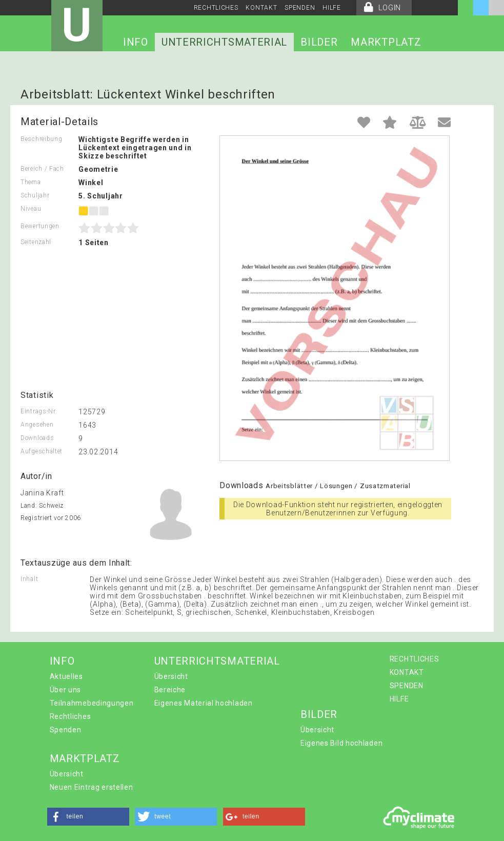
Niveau (31, 209)
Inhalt (29, 579)
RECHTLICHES (216, 8)
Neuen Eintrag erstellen (92, 787)
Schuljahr (35, 195)
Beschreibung (41, 139)
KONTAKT (261, 8)
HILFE (332, 8)
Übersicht (171, 676)
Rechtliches (70, 716)
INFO (136, 42)
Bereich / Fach (42, 169)
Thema (31, 182)
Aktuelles (66, 676)
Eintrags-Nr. (39, 411)
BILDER (319, 42)
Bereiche (170, 690)
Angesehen (37, 425)
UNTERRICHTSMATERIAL (224, 42)
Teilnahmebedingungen (92, 703)
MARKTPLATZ (386, 42)
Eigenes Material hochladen (204, 703)
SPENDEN (300, 8)
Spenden (66, 730)
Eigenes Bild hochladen (341, 743)
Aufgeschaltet (42, 451)
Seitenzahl (36, 242)
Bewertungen (40, 226)
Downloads (37, 438)
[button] (88, 817)
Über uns (66, 690)
